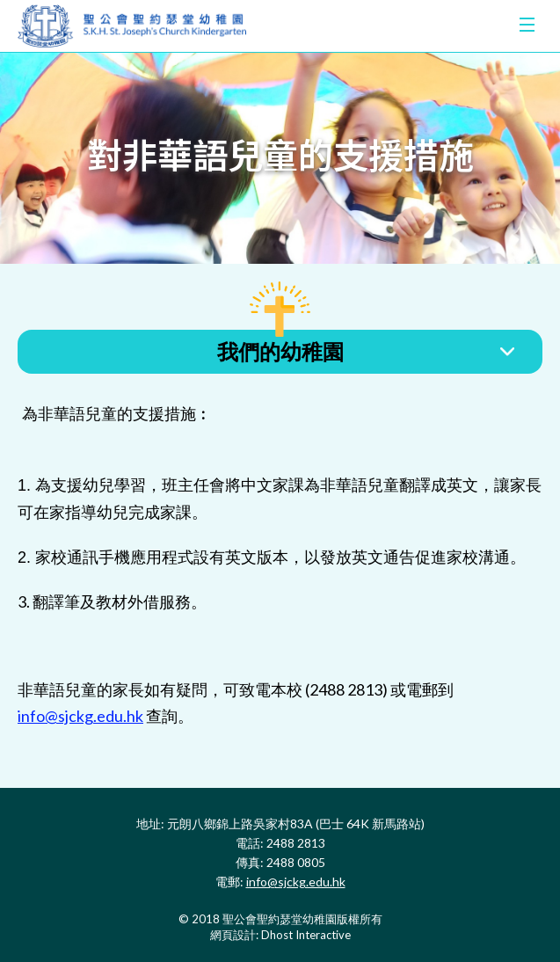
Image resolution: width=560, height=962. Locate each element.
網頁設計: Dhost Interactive (280, 935)
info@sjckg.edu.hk (80, 716)
